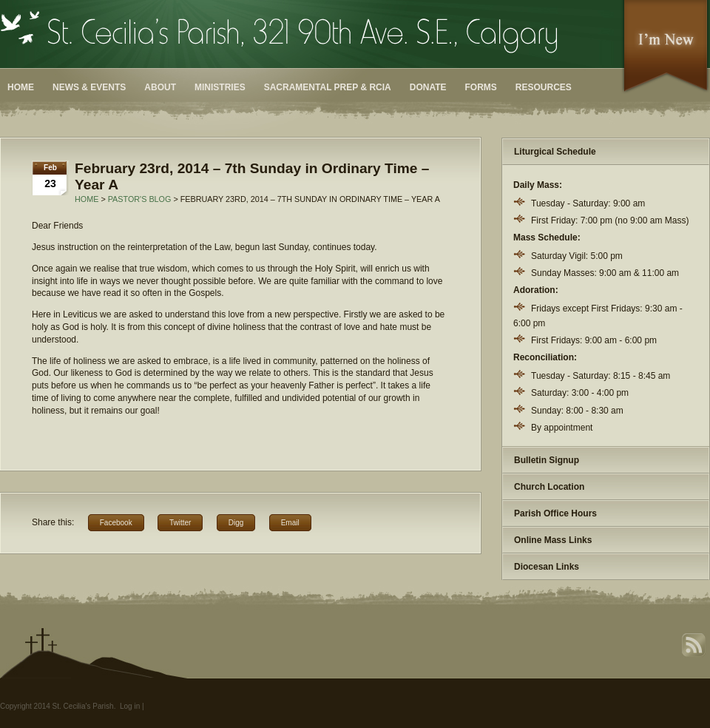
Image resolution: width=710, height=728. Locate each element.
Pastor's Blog (140, 199)
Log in (130, 706)
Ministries (220, 87)
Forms (481, 87)
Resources (544, 87)
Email (290, 523)
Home (21, 87)
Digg (236, 523)
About (160, 87)
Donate (428, 87)
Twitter (180, 523)
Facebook (116, 523)
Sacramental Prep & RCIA (328, 87)
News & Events (89, 87)
